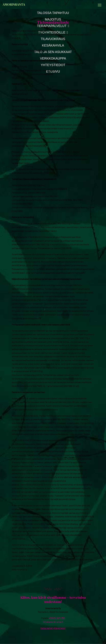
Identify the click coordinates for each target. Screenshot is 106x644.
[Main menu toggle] (100, 5)
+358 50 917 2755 (57, 618)
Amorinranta (14, 4)
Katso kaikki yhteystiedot (53, 628)
